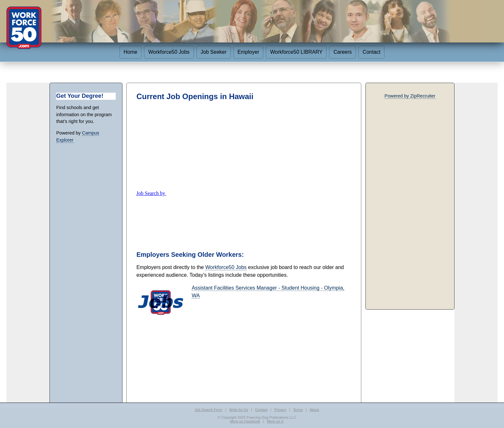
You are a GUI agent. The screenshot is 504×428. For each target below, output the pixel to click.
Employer (248, 52)
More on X (275, 421)
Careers (342, 52)
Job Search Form (209, 410)
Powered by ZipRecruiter (410, 96)
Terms (298, 410)
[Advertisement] (244, 145)
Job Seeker (214, 52)
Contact (371, 52)
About (314, 410)
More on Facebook (245, 421)
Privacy (280, 410)
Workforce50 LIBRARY (296, 52)
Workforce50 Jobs (169, 52)
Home (131, 52)
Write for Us (239, 410)
